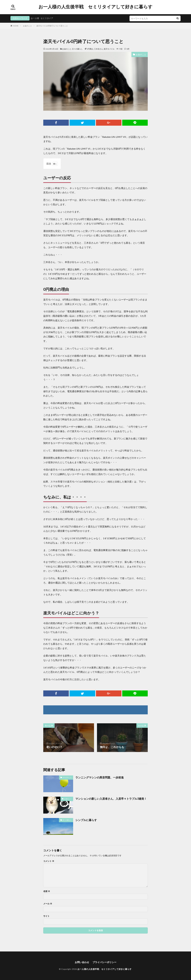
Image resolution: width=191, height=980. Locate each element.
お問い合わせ (82, 962)
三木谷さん (98, 49)
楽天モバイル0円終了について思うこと (52, 26)
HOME (16, 26)
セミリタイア (47, 18)
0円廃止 (90, 49)
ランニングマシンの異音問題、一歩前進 (100, 777)
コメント (49, 861)
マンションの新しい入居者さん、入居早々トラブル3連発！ (111, 799)
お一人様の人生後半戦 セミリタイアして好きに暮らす (95, 7)
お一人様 (35, 18)
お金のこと (27, 26)
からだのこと (67, 777)
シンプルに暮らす (86, 820)
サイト (46, 916)
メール (48, 904)
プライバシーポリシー (104, 962)
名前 (47, 891)
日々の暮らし (77, 49)
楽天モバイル (109, 49)
